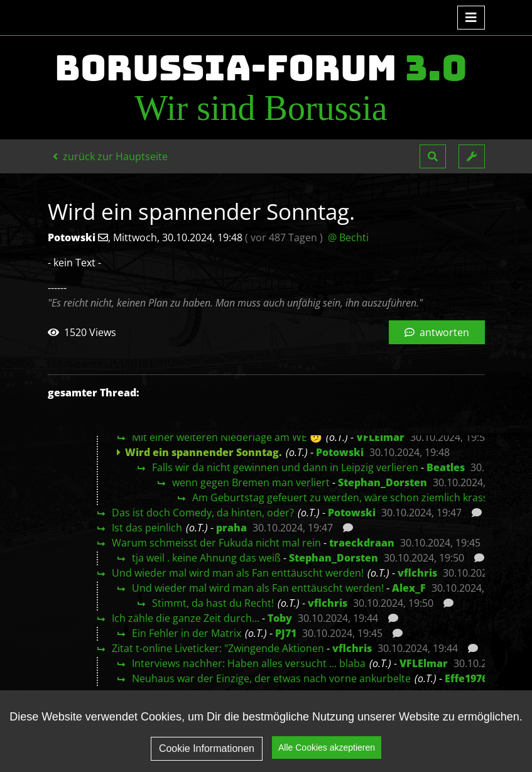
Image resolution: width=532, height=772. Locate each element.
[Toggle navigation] (471, 18)
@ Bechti (348, 237)
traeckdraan (362, 543)
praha (231, 528)
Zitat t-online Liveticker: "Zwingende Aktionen (218, 648)
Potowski (340, 452)
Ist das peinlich (147, 528)
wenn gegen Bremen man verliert (251, 482)
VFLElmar (380, 437)
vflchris (417, 573)
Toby (280, 618)
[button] (433, 156)
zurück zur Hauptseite (110, 156)
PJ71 (286, 633)
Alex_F (409, 588)
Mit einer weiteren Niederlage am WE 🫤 (227, 437)
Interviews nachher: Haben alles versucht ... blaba (249, 663)
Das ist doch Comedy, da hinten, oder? (203, 513)
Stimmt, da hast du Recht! (213, 603)
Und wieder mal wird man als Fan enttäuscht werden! (238, 573)
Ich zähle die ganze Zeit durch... (186, 618)
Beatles (446, 467)
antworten (437, 332)
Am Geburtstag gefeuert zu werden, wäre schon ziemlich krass (340, 497)
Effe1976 (466, 678)
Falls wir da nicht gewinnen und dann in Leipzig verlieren (285, 467)
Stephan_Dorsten (383, 482)
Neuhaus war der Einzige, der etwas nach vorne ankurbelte (271, 678)
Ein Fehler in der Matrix (187, 633)
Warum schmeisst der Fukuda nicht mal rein (216, 543)
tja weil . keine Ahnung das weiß (206, 558)
